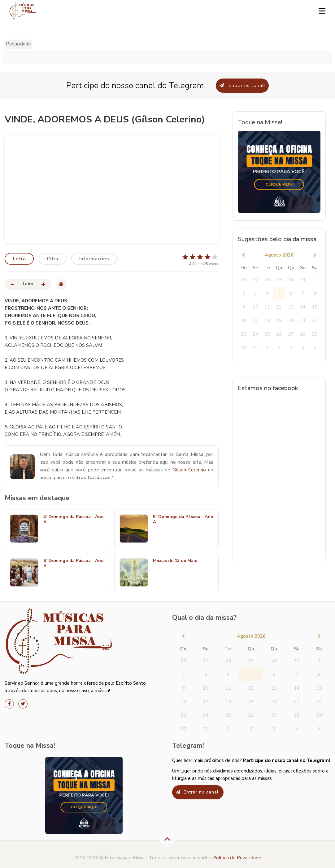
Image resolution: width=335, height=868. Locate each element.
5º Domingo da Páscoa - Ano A (183, 520)
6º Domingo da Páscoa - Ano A (74, 564)
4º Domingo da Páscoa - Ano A (74, 520)
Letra (19, 259)
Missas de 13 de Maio (175, 561)
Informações (94, 259)
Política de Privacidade (237, 858)
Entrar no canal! (242, 85)
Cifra (52, 259)
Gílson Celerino (189, 470)
